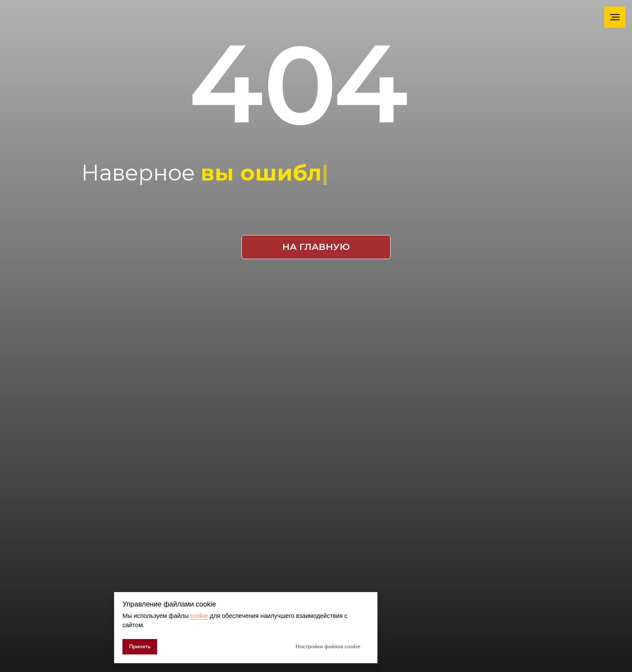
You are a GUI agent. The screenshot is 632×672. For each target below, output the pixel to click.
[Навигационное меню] (615, 17)
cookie (199, 616)
